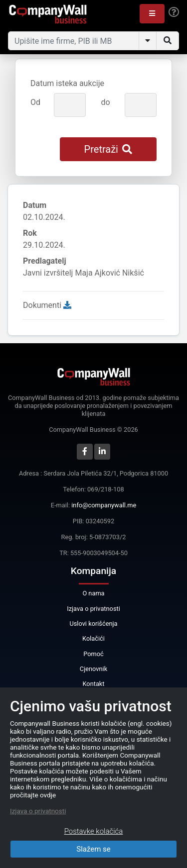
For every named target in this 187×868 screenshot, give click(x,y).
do (105, 102)
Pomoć (93, 654)
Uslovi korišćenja (93, 624)
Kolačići (93, 638)
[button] (152, 14)
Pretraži (108, 149)
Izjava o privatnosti (93, 609)
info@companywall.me (104, 505)
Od (35, 102)
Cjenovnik (93, 669)
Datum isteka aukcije (67, 83)
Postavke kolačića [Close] (94, 831)
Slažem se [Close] (93, 849)
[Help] (174, 12)
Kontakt (93, 684)
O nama (93, 593)
